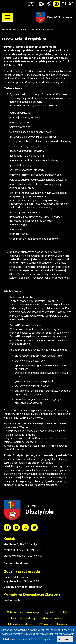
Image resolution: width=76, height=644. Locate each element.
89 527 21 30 (21, 550)
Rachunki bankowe (16, 563)
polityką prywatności (13, 634)
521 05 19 (36, 550)
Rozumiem (65, 639)
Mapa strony (31, 4)
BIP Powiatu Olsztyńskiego (53, 624)
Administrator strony (20, 624)
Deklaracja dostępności (54, 618)
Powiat (60, 17)
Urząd (23, 30)
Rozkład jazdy (12, 600)
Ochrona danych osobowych (24, 612)
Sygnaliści (49, 612)
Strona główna (9, 30)
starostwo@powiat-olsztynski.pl (23, 556)
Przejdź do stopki (38, 0)
